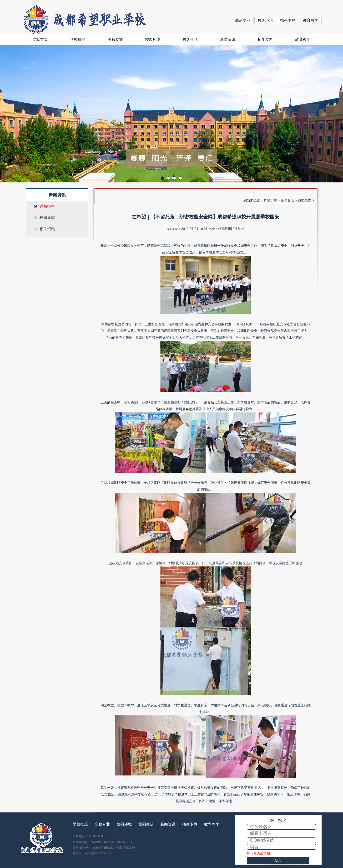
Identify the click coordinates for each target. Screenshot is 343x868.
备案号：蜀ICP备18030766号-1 (93, 853)
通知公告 (47, 206)
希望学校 (270, 200)
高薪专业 (243, 20)
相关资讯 (47, 229)
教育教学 (311, 20)
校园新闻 (47, 218)
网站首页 (40, 39)
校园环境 (265, 20)
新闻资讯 (228, 39)
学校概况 (78, 39)
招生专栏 (288, 20)
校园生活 (190, 39)
